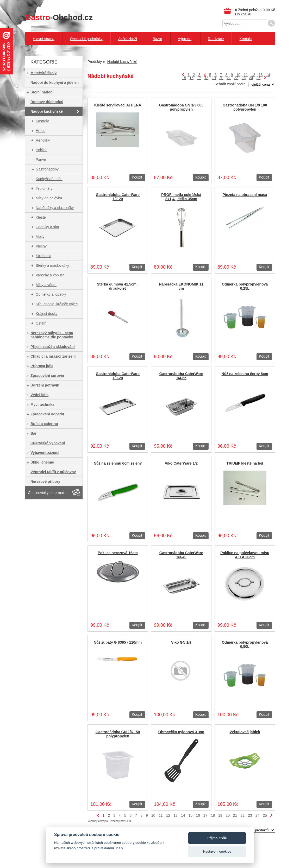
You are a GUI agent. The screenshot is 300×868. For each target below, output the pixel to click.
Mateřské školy (43, 73)
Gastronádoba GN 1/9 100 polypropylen (245, 107)
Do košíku (243, 14)
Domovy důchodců (47, 102)
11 (246, 75)
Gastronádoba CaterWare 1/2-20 (118, 197)
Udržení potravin (45, 385)
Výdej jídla (39, 395)
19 (214, 78)
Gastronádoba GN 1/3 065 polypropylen (181, 107)
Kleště (41, 217)
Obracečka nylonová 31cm (181, 732)
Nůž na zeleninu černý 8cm (245, 374)
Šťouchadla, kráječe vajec (57, 304)
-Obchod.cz (59, 17)
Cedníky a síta (47, 227)
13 (261, 75)
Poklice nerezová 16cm (118, 553)
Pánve (41, 160)
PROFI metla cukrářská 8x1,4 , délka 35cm (181, 197)
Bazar (157, 39)
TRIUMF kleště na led (245, 463)
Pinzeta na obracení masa (245, 195)
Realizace (216, 39)
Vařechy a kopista (50, 275)
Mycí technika (42, 404)
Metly (40, 237)
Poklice (42, 150)
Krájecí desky (47, 314)
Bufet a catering (44, 424)
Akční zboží (128, 39)
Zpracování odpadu (47, 414)
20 (221, 78)
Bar (33, 433)
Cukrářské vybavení (48, 443)
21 (229, 78)
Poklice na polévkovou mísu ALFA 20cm (245, 555)
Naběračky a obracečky (55, 208)
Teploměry (44, 188)
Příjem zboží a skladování (53, 347)
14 (268, 75)
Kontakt (245, 39)
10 (238, 75)
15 (184, 78)
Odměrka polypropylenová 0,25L (245, 286)
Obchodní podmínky (86, 39)
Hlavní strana (43, 39)
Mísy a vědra (46, 285)
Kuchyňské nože (49, 179)
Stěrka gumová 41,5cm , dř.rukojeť (118, 286)
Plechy (41, 246)
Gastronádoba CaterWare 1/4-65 (181, 376)
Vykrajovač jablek (245, 732)
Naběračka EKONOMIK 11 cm (181, 286)
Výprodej (185, 39)
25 (259, 78)
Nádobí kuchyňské (47, 111)
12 (253, 75)
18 (207, 78)
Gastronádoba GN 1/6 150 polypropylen (118, 734)
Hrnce (40, 131)
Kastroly (42, 121)
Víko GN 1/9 (181, 642)
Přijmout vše (217, 838)
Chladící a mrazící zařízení (53, 356)
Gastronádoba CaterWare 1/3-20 (118, 376)
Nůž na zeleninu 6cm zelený (118, 463)
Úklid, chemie (42, 462)
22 (236, 78)
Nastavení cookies (217, 851)
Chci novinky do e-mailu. (48, 493)
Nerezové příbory (45, 481)
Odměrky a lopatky (51, 294)
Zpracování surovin (47, 376)
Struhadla (43, 256)
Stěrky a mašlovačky (52, 265)
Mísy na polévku (49, 198)
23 (244, 78)
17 (199, 78)
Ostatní (42, 323)
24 (251, 78)
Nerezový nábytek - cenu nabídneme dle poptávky (52, 335)
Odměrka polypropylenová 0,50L (245, 644)
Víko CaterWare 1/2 (181, 463)
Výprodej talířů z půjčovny (53, 472)
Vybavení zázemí (45, 453)
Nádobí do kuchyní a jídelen (55, 83)
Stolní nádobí (42, 92)
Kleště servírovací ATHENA (118, 105)
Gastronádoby (47, 169)
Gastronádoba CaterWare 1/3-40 (181, 555)
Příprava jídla (42, 366)
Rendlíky (43, 140)
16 (192, 78)
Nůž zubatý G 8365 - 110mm (118, 642)
